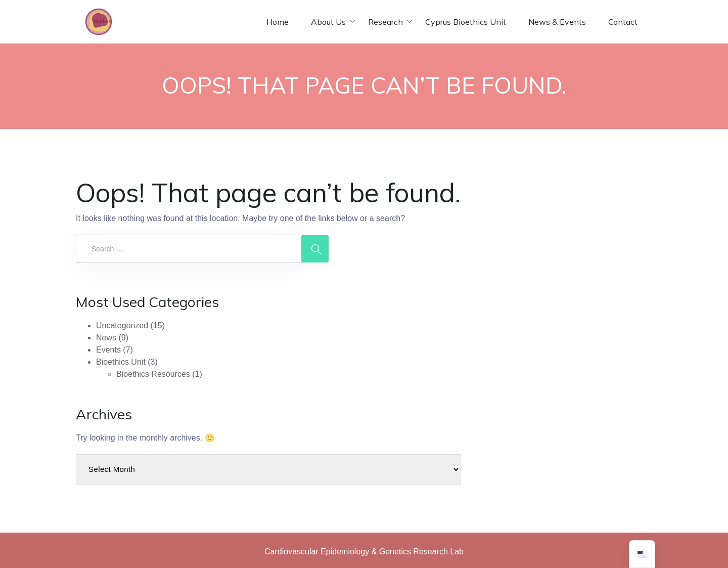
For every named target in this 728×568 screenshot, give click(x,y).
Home (278, 22)
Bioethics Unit (121, 362)
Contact (623, 22)
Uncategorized (122, 325)
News (106, 338)
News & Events (557, 22)
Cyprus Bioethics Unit (466, 22)
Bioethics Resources (153, 374)
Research (385, 22)
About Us (328, 22)
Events (108, 350)
